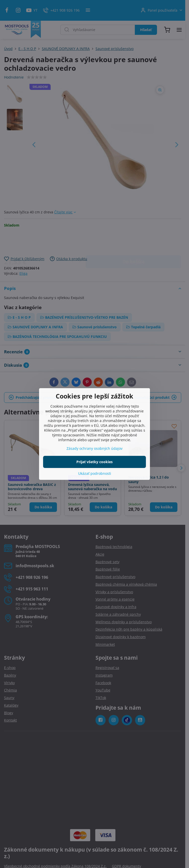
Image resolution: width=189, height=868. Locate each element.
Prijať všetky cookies (94, 462)
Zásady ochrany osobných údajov (94, 448)
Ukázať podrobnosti (95, 473)
